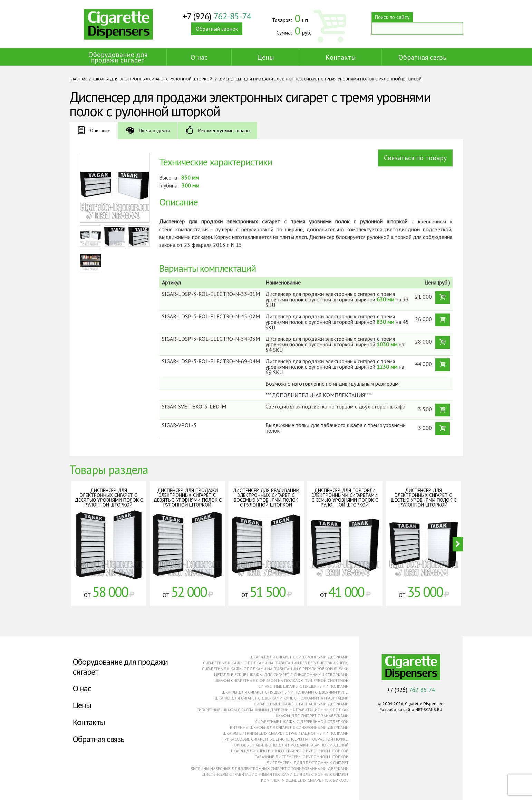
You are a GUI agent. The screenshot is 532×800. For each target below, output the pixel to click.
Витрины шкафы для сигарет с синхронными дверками (289, 727)
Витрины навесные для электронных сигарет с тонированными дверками (270, 768)
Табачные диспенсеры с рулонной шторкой (302, 757)
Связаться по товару (415, 158)
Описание (100, 131)
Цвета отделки (154, 131)
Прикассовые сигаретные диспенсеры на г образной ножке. (285, 739)
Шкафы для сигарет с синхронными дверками (299, 657)
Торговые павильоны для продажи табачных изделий (290, 745)
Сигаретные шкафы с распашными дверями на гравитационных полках (273, 710)
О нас (199, 57)
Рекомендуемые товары (224, 131)
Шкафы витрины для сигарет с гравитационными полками (286, 733)
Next (458, 544)
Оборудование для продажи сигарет (118, 57)
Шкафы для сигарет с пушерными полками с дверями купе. (285, 692)
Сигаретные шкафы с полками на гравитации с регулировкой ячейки (275, 669)
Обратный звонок (217, 31)
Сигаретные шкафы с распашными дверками (301, 704)
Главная (78, 79)
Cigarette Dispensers (118, 24)
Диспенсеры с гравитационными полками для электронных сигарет (275, 774)
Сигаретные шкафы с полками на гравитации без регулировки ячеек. (276, 663)
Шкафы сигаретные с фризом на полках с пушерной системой (282, 680)
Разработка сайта (397, 709)
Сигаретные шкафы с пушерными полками (303, 686)
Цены (266, 57)
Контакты (341, 57)
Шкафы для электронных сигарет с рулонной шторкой (153, 79)
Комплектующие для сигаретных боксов (305, 780)
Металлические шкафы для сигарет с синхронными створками (281, 674)
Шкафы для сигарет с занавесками (312, 716)
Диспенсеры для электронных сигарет (307, 763)
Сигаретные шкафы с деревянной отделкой (302, 721)
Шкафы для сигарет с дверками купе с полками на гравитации (282, 698)
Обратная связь (422, 57)
